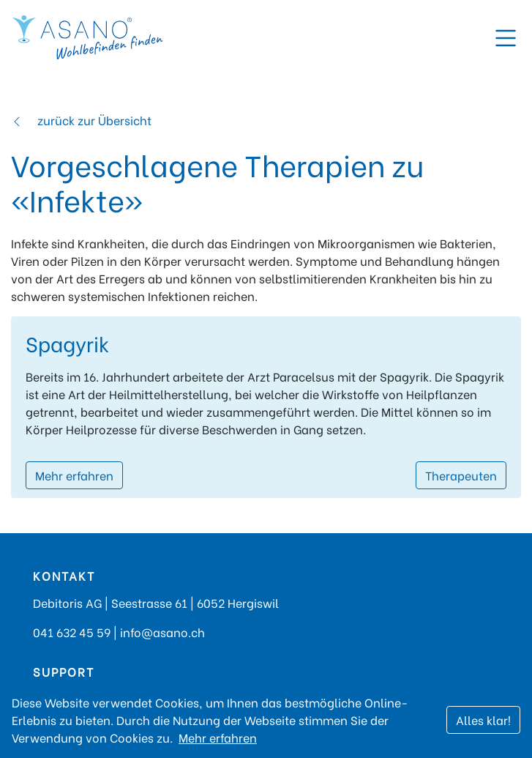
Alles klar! (483, 720)
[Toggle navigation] (506, 38)
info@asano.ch (162, 632)
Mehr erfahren (74, 475)
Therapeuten (461, 475)
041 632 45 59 (72, 632)
